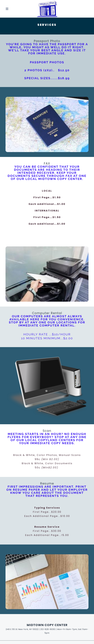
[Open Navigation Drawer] (7, 9)
